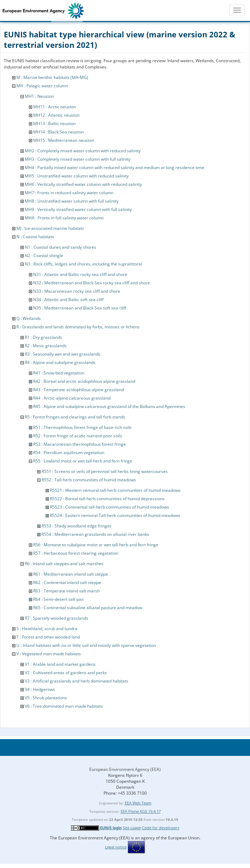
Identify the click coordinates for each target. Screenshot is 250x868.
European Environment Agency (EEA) (125, 769)
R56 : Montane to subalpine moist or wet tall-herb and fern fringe (96, 545)
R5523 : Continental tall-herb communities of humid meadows (109, 507)
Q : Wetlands (29, 318)
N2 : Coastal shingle (44, 256)
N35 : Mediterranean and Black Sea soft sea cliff (80, 308)
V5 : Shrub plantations (46, 698)
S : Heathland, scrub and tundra (47, 629)
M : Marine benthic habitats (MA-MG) (52, 77)
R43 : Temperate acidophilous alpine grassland (78, 390)
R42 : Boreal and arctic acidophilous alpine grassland (84, 381)
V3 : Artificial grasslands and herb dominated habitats (77, 681)
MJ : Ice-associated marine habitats (50, 228)
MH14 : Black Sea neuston (58, 132)
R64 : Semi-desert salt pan (58, 599)
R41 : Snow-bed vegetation (59, 373)
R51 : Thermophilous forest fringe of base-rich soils (82, 427)
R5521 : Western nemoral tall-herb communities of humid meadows (115, 490)
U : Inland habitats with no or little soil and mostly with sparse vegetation (86, 645)
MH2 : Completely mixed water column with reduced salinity (83, 151)
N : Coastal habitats (35, 237)
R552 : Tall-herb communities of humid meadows (89, 480)
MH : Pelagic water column (42, 86)
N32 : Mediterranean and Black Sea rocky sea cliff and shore (92, 283)
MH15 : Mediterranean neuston (64, 140)
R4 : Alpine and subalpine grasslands (60, 362)
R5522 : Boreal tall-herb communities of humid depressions (107, 499)
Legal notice (116, 847)
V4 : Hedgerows (40, 689)
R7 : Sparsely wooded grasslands (56, 618)
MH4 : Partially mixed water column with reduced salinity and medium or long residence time (115, 167)
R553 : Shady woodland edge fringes (77, 526)
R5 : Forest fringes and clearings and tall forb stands (75, 417)
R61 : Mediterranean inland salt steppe (71, 574)
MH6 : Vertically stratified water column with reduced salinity (83, 184)
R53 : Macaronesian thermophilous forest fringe (79, 444)
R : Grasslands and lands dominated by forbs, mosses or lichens (78, 327)
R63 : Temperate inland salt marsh (66, 591)
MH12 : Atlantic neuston (56, 115)
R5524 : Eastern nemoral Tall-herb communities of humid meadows (115, 515)
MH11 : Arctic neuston (55, 107)
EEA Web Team (138, 803)
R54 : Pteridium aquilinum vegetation (69, 453)
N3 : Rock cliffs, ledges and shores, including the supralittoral (83, 264)
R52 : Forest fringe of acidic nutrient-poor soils (78, 436)
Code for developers (161, 828)
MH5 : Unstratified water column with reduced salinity (77, 176)
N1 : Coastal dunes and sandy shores (60, 247)
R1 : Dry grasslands (43, 337)
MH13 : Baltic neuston (54, 123)
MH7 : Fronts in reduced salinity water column (69, 193)
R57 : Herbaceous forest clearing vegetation (76, 553)
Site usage (132, 828)
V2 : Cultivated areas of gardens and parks (66, 673)
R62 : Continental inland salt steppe (67, 582)
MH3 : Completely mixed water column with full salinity (78, 159)
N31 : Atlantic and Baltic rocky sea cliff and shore (80, 274)
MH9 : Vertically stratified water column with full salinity (78, 209)
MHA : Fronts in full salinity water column (64, 218)
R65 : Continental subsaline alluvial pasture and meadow (88, 608)
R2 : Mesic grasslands (46, 346)
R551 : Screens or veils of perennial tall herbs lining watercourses (105, 471)
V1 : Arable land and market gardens (60, 664)
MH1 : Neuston (39, 96)
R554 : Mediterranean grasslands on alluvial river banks (95, 534)
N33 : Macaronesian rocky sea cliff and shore (77, 291)
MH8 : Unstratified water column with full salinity (72, 201)
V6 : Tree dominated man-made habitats (64, 706)
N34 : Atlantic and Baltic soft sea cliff (68, 300)
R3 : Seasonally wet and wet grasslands (63, 354)
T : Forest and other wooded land (48, 637)
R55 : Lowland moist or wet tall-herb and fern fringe (83, 461)
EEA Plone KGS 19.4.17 (141, 811)
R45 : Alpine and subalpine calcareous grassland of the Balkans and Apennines (109, 406)
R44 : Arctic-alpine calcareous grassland (72, 398)
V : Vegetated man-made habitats (49, 654)
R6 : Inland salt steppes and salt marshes (64, 564)
